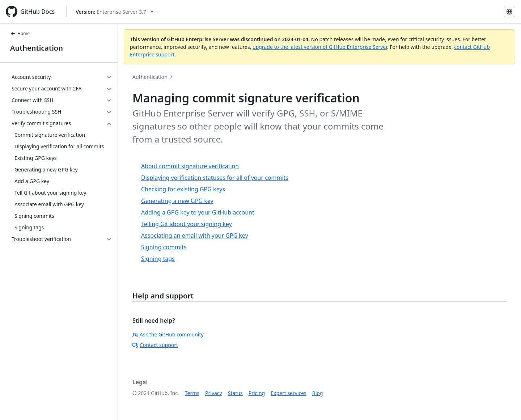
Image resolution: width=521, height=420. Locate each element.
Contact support (155, 345)
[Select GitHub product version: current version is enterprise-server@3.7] (115, 12)
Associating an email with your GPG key (195, 236)
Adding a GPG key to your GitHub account (198, 212)
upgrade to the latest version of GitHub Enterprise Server (320, 47)
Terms (192, 393)
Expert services (289, 393)
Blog (318, 393)
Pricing (257, 393)
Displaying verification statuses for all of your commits (215, 178)
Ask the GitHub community (168, 334)
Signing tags (158, 259)
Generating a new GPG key (177, 201)
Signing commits (164, 247)
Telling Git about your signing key (187, 224)
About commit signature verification (190, 166)
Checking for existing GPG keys (183, 189)
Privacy (214, 393)
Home (20, 33)
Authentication (37, 48)
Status (235, 393)
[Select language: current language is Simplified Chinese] (509, 12)
